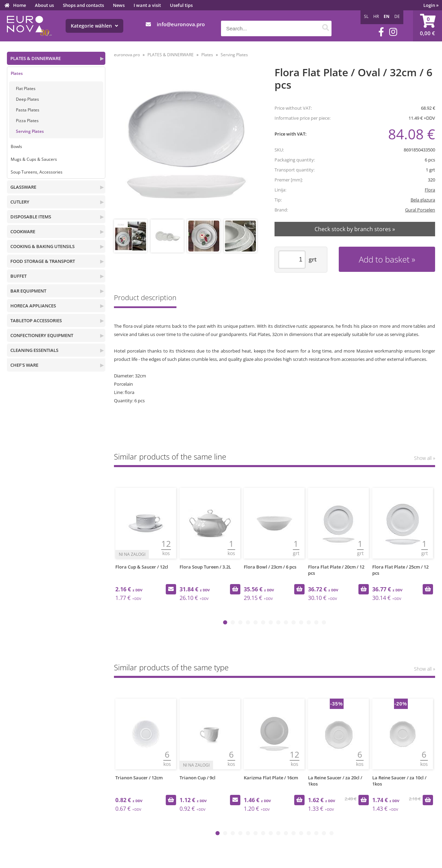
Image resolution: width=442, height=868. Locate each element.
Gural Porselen (420, 210)
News (119, 5)
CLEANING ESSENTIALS (34, 350)
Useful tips (181, 5)
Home (20, 5)
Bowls (16, 146)
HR (376, 16)
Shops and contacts (83, 5)
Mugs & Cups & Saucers (34, 159)
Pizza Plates (27, 121)
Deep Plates (27, 99)
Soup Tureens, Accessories (37, 172)
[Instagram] (393, 32)
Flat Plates (26, 88)
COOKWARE (23, 231)
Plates (17, 73)
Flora (430, 190)
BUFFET (18, 276)
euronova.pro (127, 55)
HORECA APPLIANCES (33, 306)
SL (366, 16)
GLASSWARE (23, 187)
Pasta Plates (28, 110)
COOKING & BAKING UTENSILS (42, 246)
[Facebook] (381, 32)
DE (397, 16)
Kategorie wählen (94, 26)
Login (431, 5)
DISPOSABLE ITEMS (31, 217)
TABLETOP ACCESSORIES (36, 320)
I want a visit (147, 5)
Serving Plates (30, 131)
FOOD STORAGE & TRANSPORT (43, 261)
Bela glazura (423, 200)
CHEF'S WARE (24, 365)
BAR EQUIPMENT (28, 291)
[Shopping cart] (427, 26)
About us (44, 5)
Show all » (425, 458)
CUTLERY (20, 202)
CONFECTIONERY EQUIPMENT (42, 335)
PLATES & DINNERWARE (36, 58)
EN (387, 16)
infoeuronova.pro (181, 24)
